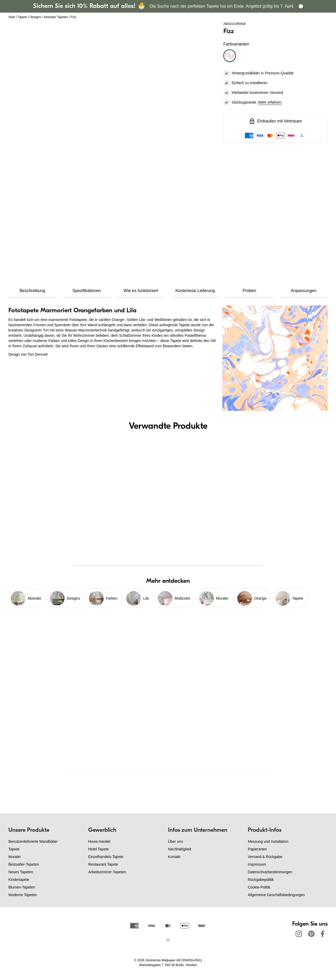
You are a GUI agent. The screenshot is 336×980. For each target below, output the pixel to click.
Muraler (15, 857)
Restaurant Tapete (103, 864)
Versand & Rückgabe (265, 857)
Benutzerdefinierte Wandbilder (33, 841)
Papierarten (257, 849)
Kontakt (174, 857)
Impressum (257, 864)
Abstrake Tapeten (56, 17)
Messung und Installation (268, 841)
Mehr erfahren (270, 102)
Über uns (175, 841)
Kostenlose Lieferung (195, 291)
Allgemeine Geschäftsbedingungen (276, 895)
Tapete (22, 17)
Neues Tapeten (21, 872)
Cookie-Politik (259, 887)
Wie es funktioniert (141, 291)
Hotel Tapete (98, 849)
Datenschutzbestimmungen (270, 872)
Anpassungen (304, 291)
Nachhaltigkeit (180, 849)
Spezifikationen (87, 291)
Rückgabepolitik (261, 880)
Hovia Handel (99, 841)
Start (12, 17)
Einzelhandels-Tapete (106, 857)
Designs (35, 17)
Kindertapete (19, 880)
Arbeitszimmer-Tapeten (107, 872)
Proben (249, 291)
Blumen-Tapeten (22, 887)
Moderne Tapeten (23, 895)
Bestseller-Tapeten (24, 864)
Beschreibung (32, 291)
